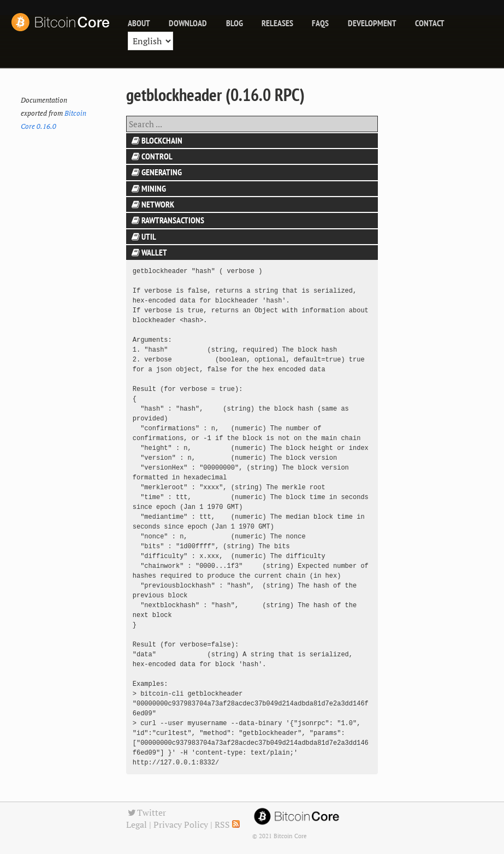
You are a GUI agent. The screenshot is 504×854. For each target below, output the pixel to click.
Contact (430, 23)
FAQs (320, 23)
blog (235, 23)
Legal (137, 825)
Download (188, 23)
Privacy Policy (181, 825)
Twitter (146, 813)
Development (372, 23)
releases (277, 23)
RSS (227, 825)
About (139, 23)
